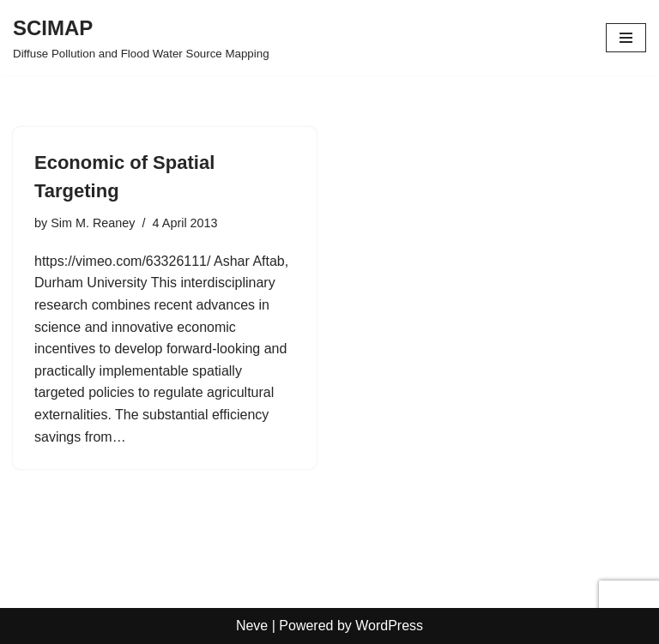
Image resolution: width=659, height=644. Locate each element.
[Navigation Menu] (626, 38)
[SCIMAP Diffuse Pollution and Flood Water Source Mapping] (141, 38)
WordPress (389, 626)
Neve (252, 626)
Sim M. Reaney (93, 223)
